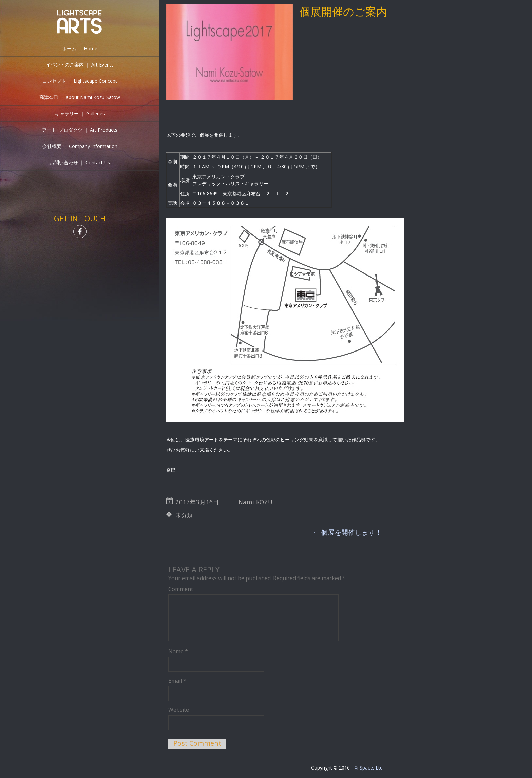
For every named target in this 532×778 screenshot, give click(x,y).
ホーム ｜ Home (80, 48)
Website (179, 710)
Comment (181, 589)
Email (177, 681)
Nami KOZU (256, 502)
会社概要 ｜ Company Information (80, 146)
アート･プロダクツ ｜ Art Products (80, 130)
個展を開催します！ (347, 532)
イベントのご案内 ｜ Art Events (80, 65)
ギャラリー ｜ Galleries (80, 113)
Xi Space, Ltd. (369, 768)
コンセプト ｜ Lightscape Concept (80, 81)
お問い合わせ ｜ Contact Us (80, 162)
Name (178, 651)
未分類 (184, 515)
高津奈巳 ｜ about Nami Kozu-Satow (80, 97)
